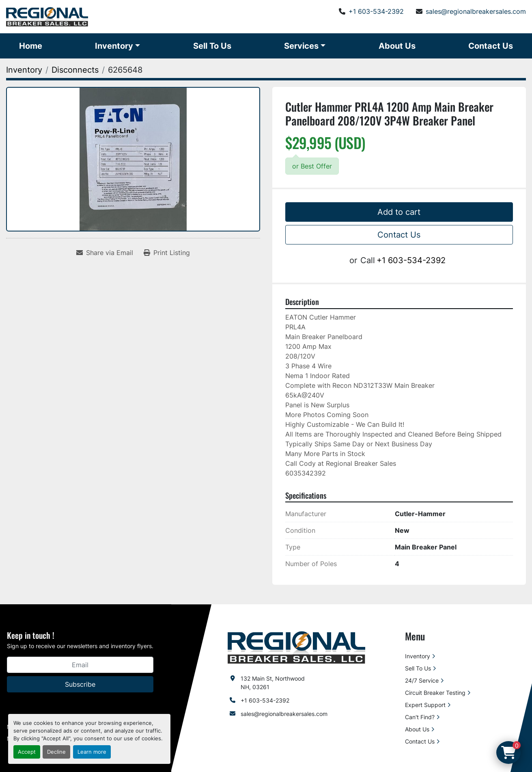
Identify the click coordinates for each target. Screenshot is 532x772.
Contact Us (491, 46)
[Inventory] (24, 70)
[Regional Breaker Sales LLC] (296, 647)
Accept (27, 752)
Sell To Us (212, 46)
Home (31, 46)
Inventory (114, 46)
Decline (56, 752)
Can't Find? (420, 717)
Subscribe (80, 684)
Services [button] (301, 46)
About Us (397, 46)
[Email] (80, 665)
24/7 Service (422, 680)
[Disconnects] (75, 70)
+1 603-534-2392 (376, 11)
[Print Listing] (167, 253)
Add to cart (399, 212)
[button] (117, 46)
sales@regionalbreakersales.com (476, 11)
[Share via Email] (105, 253)
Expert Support (425, 705)
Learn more (92, 752)
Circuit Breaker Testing (435, 693)
